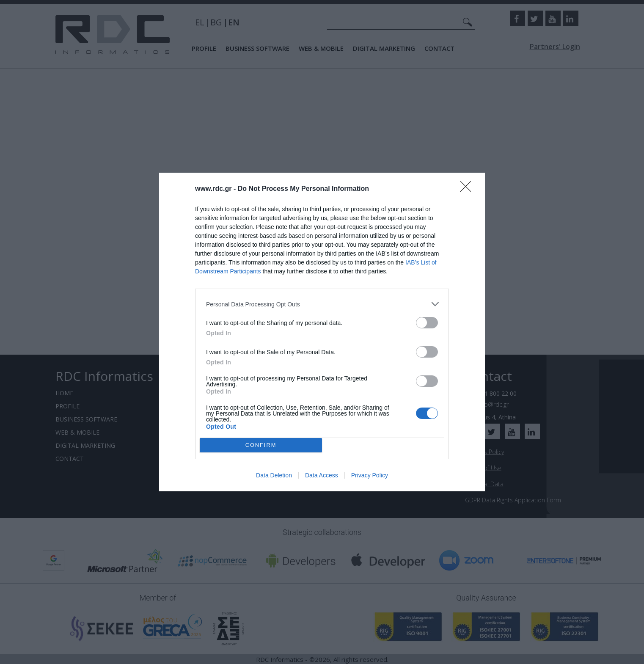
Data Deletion (274, 475)
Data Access (322, 475)
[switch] (427, 323)
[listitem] (322, 304)
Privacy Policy (370, 475)
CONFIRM (261, 445)
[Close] (468, 189)
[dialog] (322, 332)
